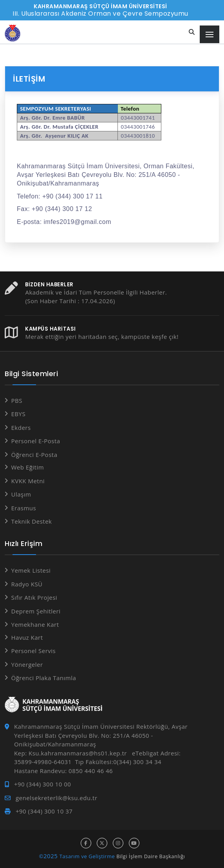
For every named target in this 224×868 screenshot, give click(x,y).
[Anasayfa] (13, 33)
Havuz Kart (27, 637)
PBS (17, 400)
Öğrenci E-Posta (34, 455)
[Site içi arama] (192, 32)
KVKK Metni (28, 481)
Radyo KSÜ (27, 584)
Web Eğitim (28, 467)
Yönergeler (27, 664)
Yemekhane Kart (35, 624)
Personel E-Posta (36, 441)
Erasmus (24, 508)
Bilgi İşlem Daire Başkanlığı (151, 856)
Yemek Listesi (31, 570)
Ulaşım (21, 494)
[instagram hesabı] (118, 843)
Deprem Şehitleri (36, 611)
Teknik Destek (32, 521)
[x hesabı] (102, 843)
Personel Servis (34, 651)
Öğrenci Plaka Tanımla (44, 678)
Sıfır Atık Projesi (34, 597)
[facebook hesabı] (86, 843)
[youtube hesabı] (134, 843)
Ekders (21, 428)
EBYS (19, 414)
